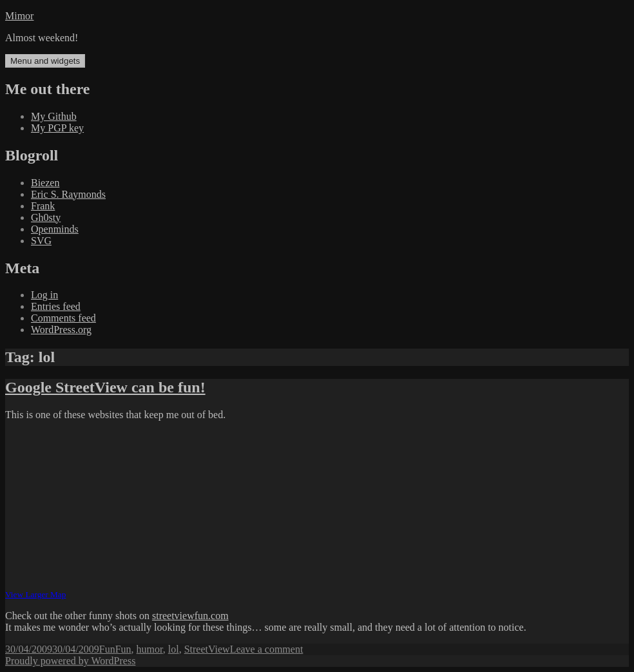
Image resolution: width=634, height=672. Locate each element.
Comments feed (63, 318)
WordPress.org (61, 330)
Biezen (45, 183)
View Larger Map (35, 594)
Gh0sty (46, 217)
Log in (44, 295)
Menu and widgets (45, 61)
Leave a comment (267, 649)
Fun (107, 649)
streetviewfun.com (190, 616)
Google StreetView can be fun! (105, 387)
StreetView (207, 649)
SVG (41, 241)
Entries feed (56, 306)
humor (150, 649)
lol (174, 649)
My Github (54, 116)
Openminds (55, 229)
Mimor (19, 16)
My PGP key (57, 128)
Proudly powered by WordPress (70, 661)
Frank (43, 206)
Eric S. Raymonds (68, 194)
